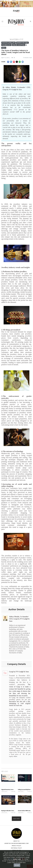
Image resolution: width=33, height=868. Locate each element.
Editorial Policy (16, 848)
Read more (16, 819)
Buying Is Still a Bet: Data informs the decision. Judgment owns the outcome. (8, 811)
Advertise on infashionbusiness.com (17, 843)
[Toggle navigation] (2, 21)
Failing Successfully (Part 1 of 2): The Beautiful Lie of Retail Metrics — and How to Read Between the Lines (25, 790)
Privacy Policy (17, 846)
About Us (16, 841)
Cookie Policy (17, 859)
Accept (17, 865)
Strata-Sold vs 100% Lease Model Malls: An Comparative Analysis (25, 811)
